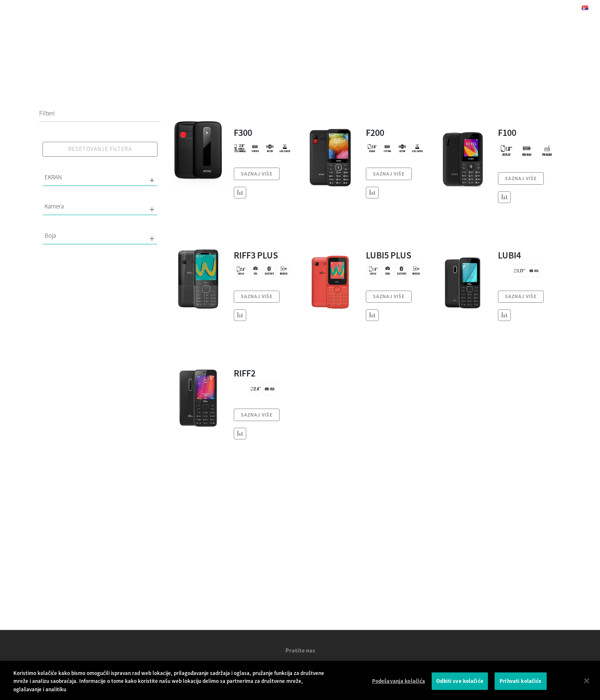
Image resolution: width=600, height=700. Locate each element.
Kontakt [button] (404, 8)
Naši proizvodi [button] (239, 8)
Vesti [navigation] (298, 8)
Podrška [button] (349, 8)
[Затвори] (587, 685)
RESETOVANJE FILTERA (100, 149)
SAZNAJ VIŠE (257, 174)
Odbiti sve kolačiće (460, 685)
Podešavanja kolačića (399, 685)
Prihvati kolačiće (520, 685)
